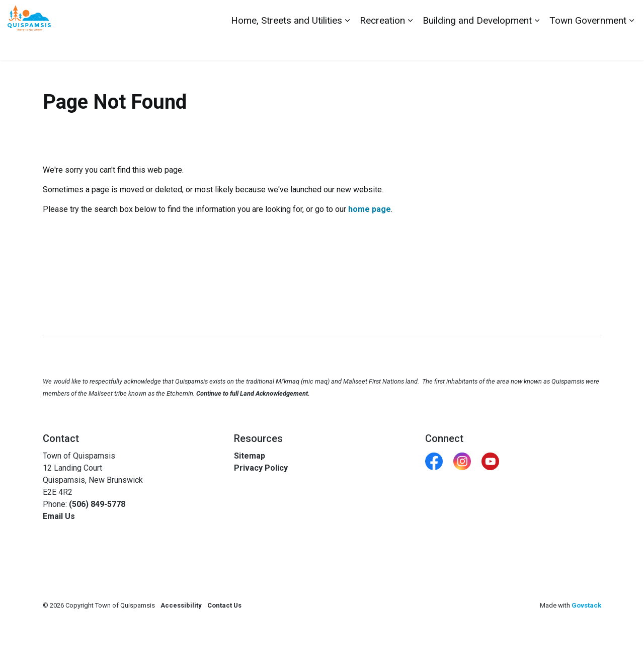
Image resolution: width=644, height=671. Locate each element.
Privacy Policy (261, 468)
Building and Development (477, 45)
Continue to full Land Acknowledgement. (253, 393)
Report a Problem (580, 15)
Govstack (586, 605)
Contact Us (525, 15)
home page (370, 209)
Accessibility (181, 605)
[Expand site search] (626, 15)
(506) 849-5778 (97, 504)
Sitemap (250, 456)
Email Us (59, 516)
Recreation (382, 45)
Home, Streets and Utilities (287, 45)
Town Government (588, 45)
